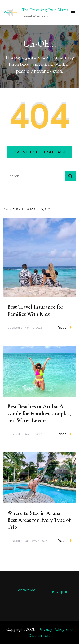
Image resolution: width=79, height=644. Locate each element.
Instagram (60, 592)
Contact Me (26, 590)
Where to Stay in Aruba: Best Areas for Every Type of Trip (39, 520)
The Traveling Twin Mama (45, 10)
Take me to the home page (39, 152)
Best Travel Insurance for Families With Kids (35, 310)
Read (65, 327)
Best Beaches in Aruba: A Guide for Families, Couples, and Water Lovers (39, 413)
